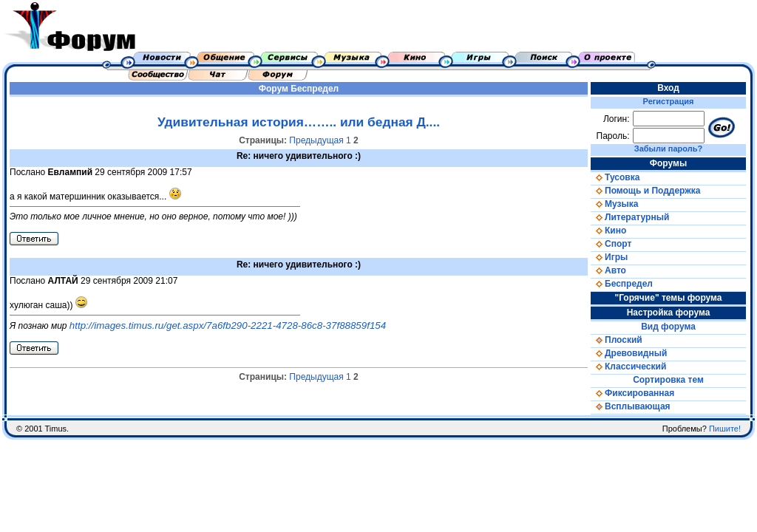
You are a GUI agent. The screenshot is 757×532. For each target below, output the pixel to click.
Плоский (617, 340)
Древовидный (629, 353)
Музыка (614, 204)
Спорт (611, 244)
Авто (608, 270)
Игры (609, 257)
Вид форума (668, 327)
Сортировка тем (668, 380)
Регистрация (669, 101)
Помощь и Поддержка (645, 191)
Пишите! (725, 429)
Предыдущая (316, 140)
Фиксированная (632, 393)
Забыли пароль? (668, 149)
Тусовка (615, 177)
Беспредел (315, 89)
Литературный (630, 217)
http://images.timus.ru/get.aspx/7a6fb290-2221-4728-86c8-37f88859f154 (228, 325)
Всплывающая (631, 406)
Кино (608, 231)
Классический (628, 366)
